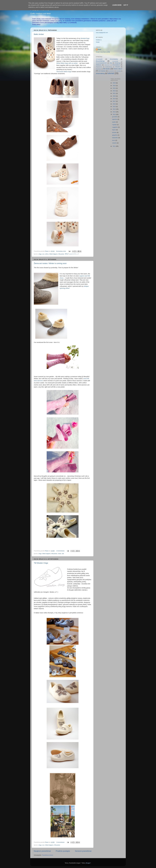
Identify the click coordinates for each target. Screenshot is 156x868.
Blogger (88, 863)
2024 (114, 88)
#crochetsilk (115, 61)
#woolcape (98, 69)
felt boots (107, 69)
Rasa (99, 49)
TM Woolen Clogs (41, 563)
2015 (114, 107)
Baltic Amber (39, 34)
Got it (126, 5)
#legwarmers (99, 67)
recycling (118, 71)
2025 (114, 86)
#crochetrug (100, 61)
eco (43, 254)
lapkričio (115, 119)
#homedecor (116, 65)
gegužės (115, 135)
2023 (114, 91)
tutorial (111, 73)
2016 (114, 104)
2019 (114, 99)
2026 (114, 83)
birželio (115, 132)
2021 (114, 93)
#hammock (107, 65)
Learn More (117, 5)
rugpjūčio (115, 127)
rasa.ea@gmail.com (102, 33)
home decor (118, 69)
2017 (114, 101)
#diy (111, 63)
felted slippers (53, 254)
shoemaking (100, 73)
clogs (40, 254)
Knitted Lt (99, 40)
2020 (114, 96)
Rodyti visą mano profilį (103, 52)
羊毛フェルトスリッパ (72, 254)
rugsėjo (115, 125)
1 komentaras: (61, 551)
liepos (114, 130)
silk (63, 554)
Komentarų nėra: (61, 251)
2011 (114, 146)
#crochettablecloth (101, 63)
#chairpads (99, 59)
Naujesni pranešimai (42, 851)
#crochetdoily (114, 59)
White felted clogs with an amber (67, 63)
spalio (114, 122)
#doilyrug (117, 63)
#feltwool (99, 65)
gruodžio (115, 117)
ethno (47, 254)
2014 (114, 109)
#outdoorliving (109, 67)
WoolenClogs (85, 38)
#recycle (118, 67)
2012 (114, 114)
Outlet (98, 42)
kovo (114, 140)
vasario (115, 143)
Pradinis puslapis (63, 851)
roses (60, 554)
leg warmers (111, 71)
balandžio (115, 138)
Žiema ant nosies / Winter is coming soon (50, 263)
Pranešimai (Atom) (48, 855)
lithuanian (61, 254)
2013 (114, 112)
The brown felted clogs (64, 72)
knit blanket (102, 71)
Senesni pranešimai (83, 851)
